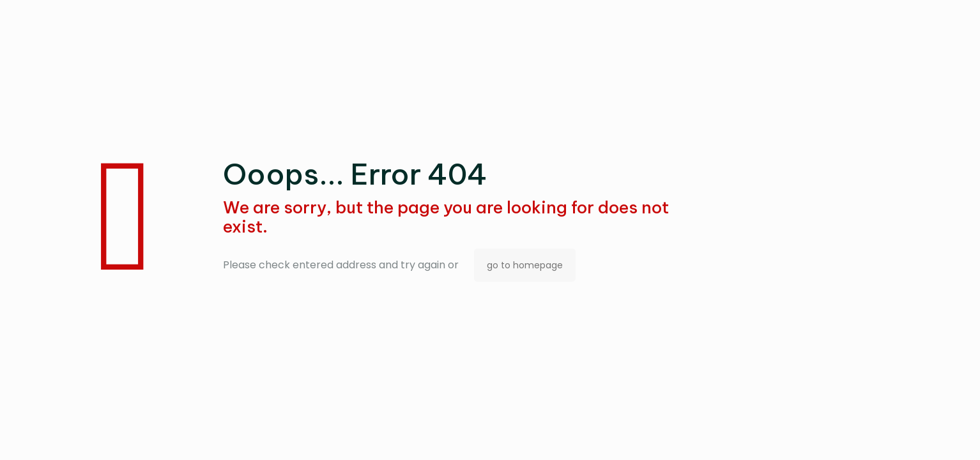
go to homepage (525, 265)
